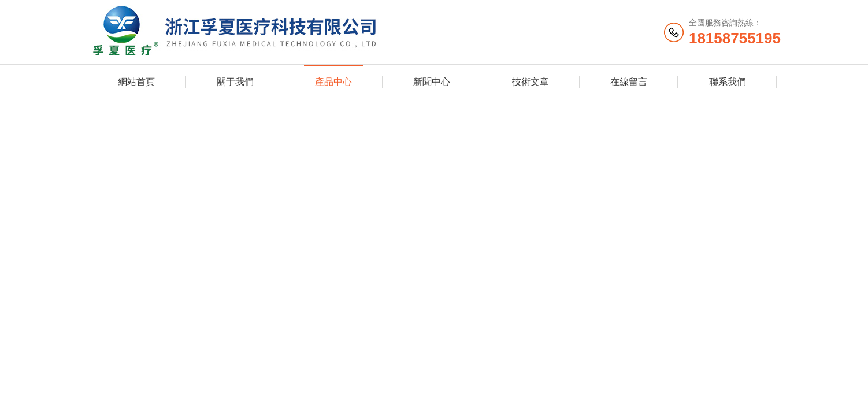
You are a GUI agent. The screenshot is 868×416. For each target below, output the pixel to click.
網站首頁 (136, 82)
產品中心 (333, 82)
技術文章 (531, 82)
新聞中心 (432, 82)
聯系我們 (728, 82)
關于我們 (235, 82)
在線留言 (629, 82)
